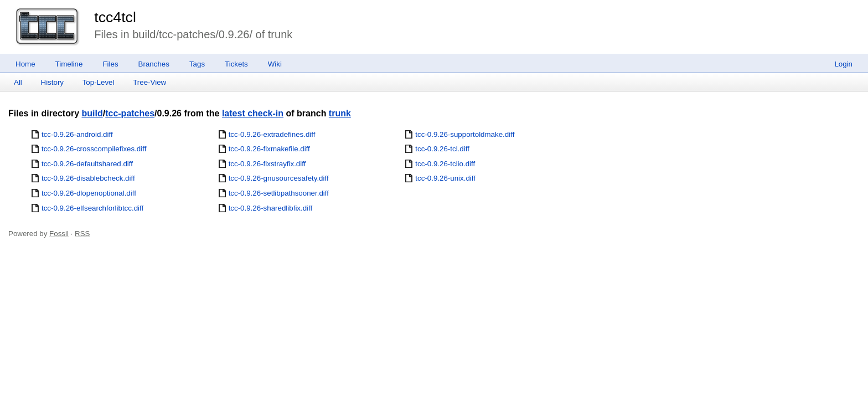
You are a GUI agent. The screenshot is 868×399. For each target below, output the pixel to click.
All (18, 82)
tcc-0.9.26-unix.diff (445, 178)
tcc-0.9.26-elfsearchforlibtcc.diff (92, 208)
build (92, 113)
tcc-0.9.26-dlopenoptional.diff (89, 193)
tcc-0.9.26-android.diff (77, 134)
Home (25, 64)
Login (843, 64)
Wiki (275, 64)
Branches (154, 64)
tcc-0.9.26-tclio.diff (445, 164)
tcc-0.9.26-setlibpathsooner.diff (279, 193)
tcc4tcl (115, 17)
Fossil (59, 234)
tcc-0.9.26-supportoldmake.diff (465, 134)
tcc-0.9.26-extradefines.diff (272, 134)
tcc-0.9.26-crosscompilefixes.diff (94, 149)
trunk (340, 113)
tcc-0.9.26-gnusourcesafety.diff (279, 178)
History (52, 82)
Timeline (69, 64)
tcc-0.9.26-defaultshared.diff (87, 164)
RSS (82, 234)
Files (110, 64)
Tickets (236, 64)
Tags (197, 64)
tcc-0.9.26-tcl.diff (442, 149)
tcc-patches (130, 113)
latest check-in (253, 113)
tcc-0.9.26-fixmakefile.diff (269, 149)
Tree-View (149, 82)
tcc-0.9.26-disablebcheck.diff (88, 178)
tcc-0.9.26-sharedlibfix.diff (271, 208)
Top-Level (99, 82)
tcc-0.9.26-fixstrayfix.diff (267, 164)
